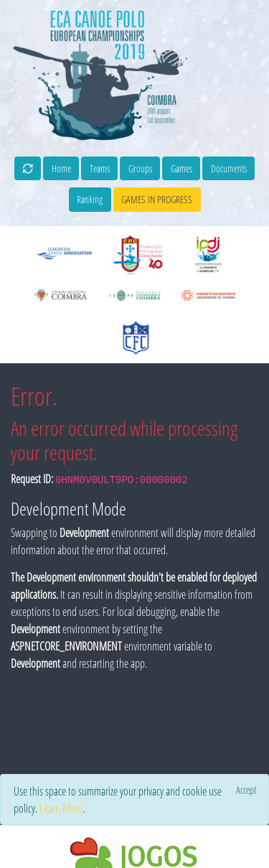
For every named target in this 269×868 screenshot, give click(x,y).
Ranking (90, 199)
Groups (140, 168)
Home (61, 168)
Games (181, 168)
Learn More (61, 808)
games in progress (157, 199)
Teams (100, 168)
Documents (229, 168)
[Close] (246, 790)
